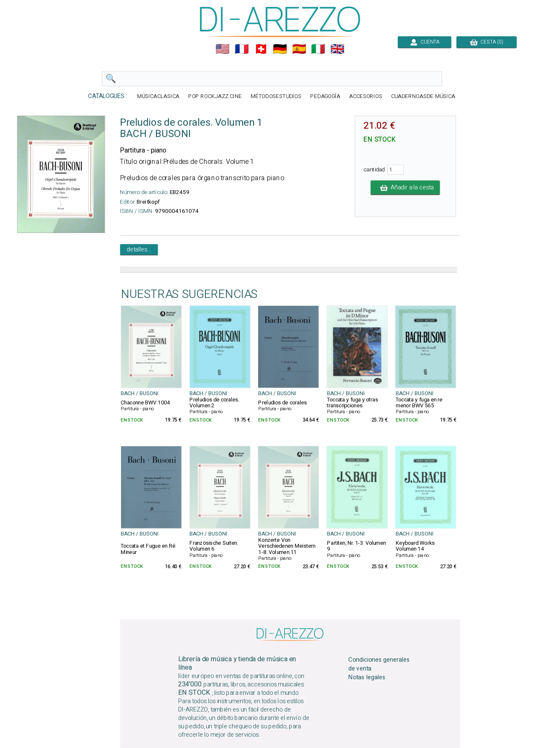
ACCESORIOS (366, 97)
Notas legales (367, 677)
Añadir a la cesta (405, 188)
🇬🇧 (337, 49)
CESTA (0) (487, 42)
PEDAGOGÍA (325, 97)
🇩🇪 (280, 49)
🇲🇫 (242, 49)
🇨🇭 (261, 49)
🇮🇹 (318, 49)
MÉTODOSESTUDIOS (276, 97)
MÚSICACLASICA (158, 97)
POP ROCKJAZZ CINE (215, 97)
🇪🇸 (299, 49)
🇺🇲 (223, 49)
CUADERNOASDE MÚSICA (423, 97)
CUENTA (425, 42)
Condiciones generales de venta (379, 664)
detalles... (139, 250)
